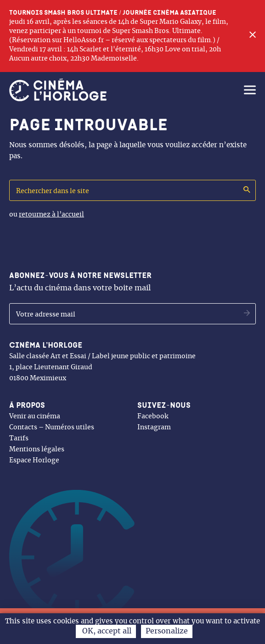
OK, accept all (106, 631)
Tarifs (19, 439)
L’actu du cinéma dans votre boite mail (80, 282)
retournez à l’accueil (51, 215)
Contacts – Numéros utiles (52, 427)
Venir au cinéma (35, 416)
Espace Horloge (34, 461)
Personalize (167, 631)
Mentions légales (37, 450)
